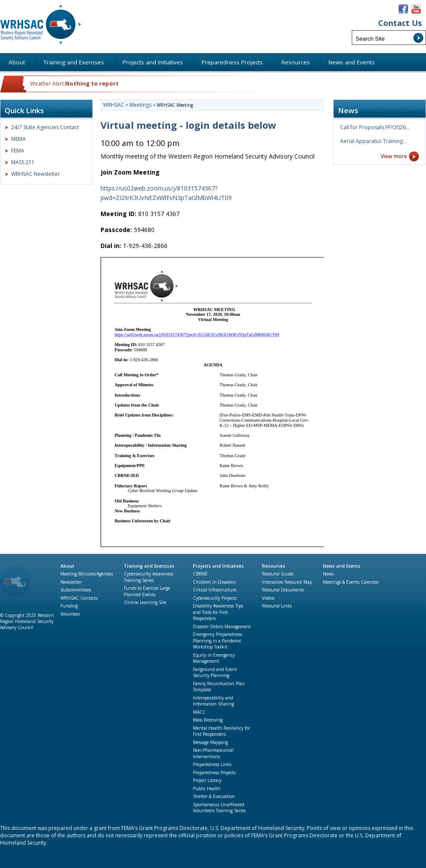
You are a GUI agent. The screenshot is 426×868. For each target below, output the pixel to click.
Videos (268, 598)
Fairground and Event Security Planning (215, 672)
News (328, 574)
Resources (274, 566)
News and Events (342, 566)
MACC (199, 712)
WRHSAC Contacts (79, 598)
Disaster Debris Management (222, 626)
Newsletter (71, 582)
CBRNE (200, 574)
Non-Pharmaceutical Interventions (213, 753)
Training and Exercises (149, 566)
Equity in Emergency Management (214, 658)
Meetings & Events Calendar (351, 582)
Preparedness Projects (214, 773)
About (67, 566)
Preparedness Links (212, 764)
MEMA (19, 139)
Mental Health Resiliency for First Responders (221, 731)
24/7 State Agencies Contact (45, 127)
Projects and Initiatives (218, 566)
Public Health (207, 789)
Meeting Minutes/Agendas (87, 574)
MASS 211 (23, 162)
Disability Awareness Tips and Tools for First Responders (218, 612)
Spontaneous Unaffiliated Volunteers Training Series (219, 808)
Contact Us (400, 23)
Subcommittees (76, 590)
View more (394, 156)
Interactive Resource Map (287, 582)
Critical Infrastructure (215, 590)
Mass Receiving (208, 720)
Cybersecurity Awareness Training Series (148, 577)
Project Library (207, 780)
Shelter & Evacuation (214, 796)
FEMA (18, 151)
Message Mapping (210, 742)
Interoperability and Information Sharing (213, 701)
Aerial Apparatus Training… (373, 141)
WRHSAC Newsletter (36, 174)
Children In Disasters (214, 582)
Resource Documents (283, 590)
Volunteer (70, 614)
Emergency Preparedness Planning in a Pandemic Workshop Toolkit (218, 641)
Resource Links (277, 606)
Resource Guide (278, 574)
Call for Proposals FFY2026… (375, 127)
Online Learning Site (145, 602)
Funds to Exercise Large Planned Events (147, 591)
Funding (69, 606)
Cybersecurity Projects (215, 598)
